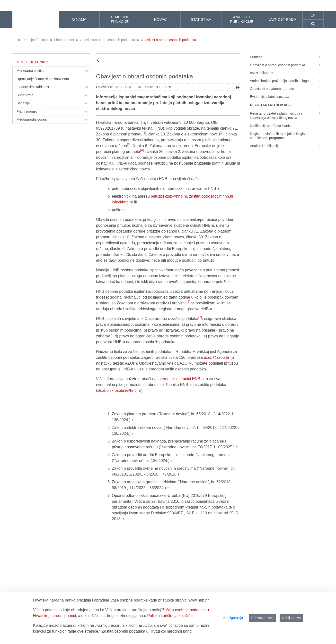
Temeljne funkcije (35, 40)
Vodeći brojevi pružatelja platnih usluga (287, 81)
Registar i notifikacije (287, 105)
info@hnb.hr (122, 202)
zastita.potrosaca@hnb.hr (211, 196)
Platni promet (64, 40)
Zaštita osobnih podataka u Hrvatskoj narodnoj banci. (147, 631)
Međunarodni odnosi (32, 119)
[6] (189, 302)
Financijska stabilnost (33, 87)
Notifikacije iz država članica (287, 126)
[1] (144, 133)
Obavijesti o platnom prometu (287, 89)
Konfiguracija (233, 618)
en (313, 15)
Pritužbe (287, 57)
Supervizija (25, 95)
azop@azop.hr (217, 357)
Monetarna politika (31, 71)
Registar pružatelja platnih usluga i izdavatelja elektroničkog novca (287, 116)
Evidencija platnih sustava (287, 97)
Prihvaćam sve (262, 618)
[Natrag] (98, 61)
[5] (134, 156)
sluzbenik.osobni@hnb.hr (119, 390)
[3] (129, 144)
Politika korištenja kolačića (170, 616)
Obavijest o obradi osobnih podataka (107, 40)
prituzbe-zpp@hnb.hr (169, 196)
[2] (222, 133)
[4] (142, 150)
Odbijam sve (291, 618)
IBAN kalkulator (287, 73)
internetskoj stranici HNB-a (181, 379)
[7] (200, 317)
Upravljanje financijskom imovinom (43, 79)
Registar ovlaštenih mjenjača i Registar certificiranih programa (287, 136)
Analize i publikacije (287, 146)
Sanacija (23, 103)
